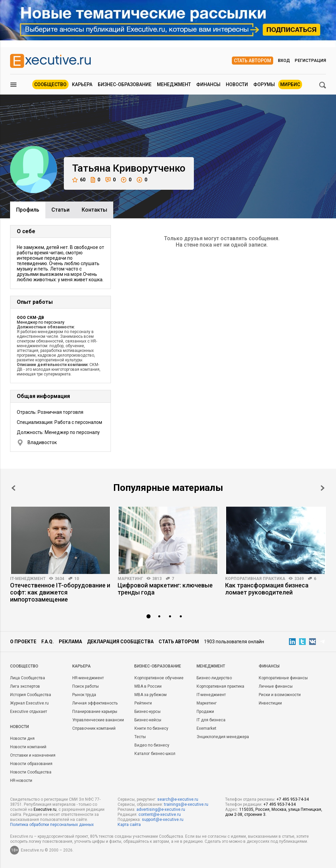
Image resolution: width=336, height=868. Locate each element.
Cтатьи (60, 210)
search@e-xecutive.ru (178, 799)
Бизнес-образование (125, 84)
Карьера (82, 84)
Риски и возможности (280, 695)
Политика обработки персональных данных (52, 825)
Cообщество (24, 666)
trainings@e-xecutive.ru (186, 804)
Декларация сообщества (120, 642)
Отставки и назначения (33, 755)
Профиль (28, 210)
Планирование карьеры (95, 712)
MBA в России (148, 686)
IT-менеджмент (28, 579)
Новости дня (22, 738)
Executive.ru (45, 809)
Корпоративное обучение (159, 678)
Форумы (264, 84)
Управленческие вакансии (98, 720)
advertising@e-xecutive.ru (161, 809)
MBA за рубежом (151, 695)
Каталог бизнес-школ (155, 754)
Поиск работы (86, 686)
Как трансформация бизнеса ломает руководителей (267, 589)
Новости (237, 84)
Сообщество (50, 84)
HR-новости (21, 781)
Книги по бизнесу (151, 728)
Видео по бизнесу (152, 745)
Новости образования (31, 764)
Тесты (140, 737)
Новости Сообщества (31, 772)
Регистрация (310, 60)
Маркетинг (130, 579)
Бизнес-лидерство (214, 678)
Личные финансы (276, 686)
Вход (284, 60)
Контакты (94, 210)
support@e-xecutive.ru (163, 820)
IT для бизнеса (211, 720)
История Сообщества (31, 695)
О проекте (23, 642)
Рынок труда (84, 695)
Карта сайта (129, 825)
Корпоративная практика (255, 579)
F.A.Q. (48, 642)
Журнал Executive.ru (29, 703)
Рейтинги (143, 703)
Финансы (208, 84)
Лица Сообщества (28, 678)
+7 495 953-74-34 (293, 799)
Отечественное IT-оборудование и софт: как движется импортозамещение (60, 592)
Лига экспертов (25, 686)
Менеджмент (174, 84)
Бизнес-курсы (148, 712)
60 (79, 180)
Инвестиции (270, 703)
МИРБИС (290, 84)
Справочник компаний (94, 728)
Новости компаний (28, 747)
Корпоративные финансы (283, 678)
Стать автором (253, 61)
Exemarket (206, 728)
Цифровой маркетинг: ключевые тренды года (165, 589)
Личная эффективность (95, 703)
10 (77, 579)
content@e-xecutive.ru (160, 815)
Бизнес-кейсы (148, 720)
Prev (13, 488)
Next (323, 488)
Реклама (70, 642)
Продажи (205, 712)
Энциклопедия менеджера (223, 737)
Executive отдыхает (29, 712)
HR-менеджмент (88, 678)
